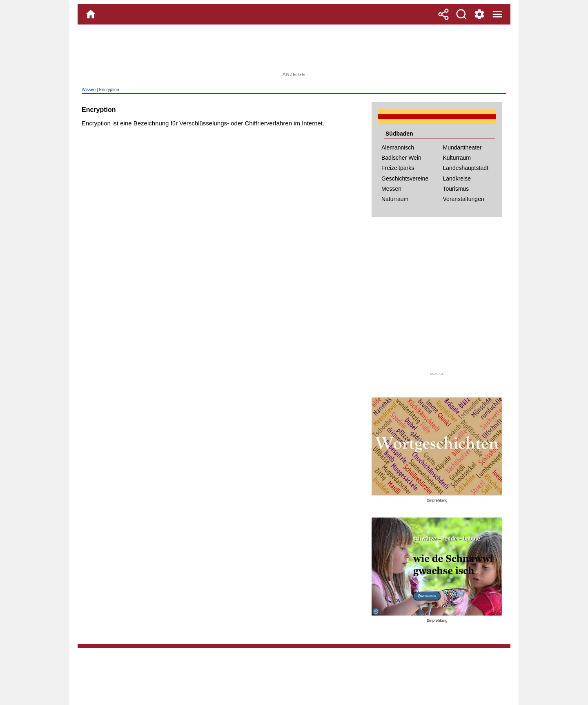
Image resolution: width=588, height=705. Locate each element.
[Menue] (497, 14)
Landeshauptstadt (466, 168)
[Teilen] (443, 14)
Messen (391, 189)
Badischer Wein (401, 158)
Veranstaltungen (464, 199)
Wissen (89, 90)
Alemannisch (398, 147)
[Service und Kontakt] (479, 14)
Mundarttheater (462, 147)
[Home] (91, 14)
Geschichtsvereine (405, 178)
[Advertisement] (294, 51)
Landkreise (457, 178)
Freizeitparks (398, 168)
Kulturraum (457, 158)
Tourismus (456, 189)
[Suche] (461, 14)
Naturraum (395, 199)
